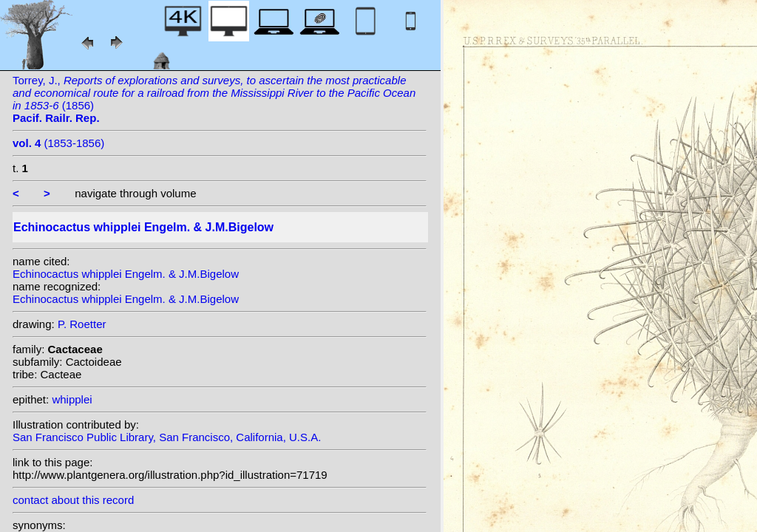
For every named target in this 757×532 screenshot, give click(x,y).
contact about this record (73, 500)
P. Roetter (82, 324)
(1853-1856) (58, 143)
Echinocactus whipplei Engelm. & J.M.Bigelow (126, 274)
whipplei (72, 399)
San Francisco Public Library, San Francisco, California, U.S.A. (167, 437)
